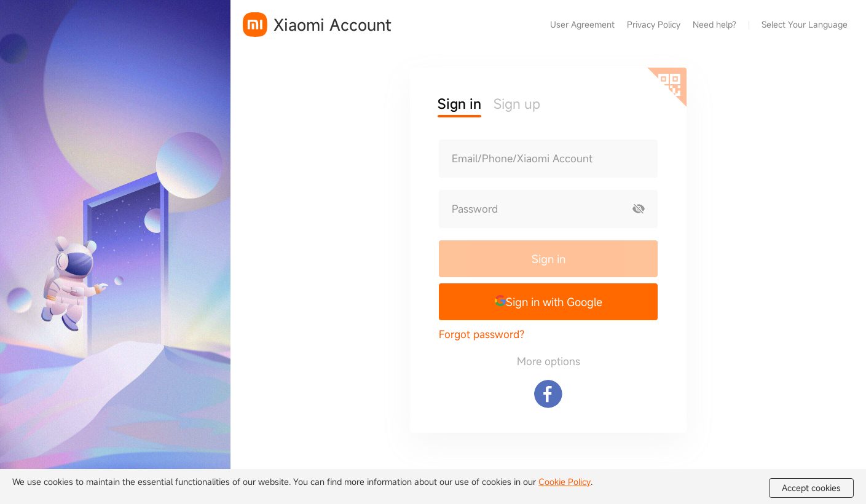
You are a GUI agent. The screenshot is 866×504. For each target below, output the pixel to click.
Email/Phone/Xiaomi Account (522, 159)
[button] (548, 302)
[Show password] (639, 209)
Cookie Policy (565, 482)
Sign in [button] (459, 104)
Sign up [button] (517, 104)
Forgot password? (482, 334)
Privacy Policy (654, 24)
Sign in (549, 259)
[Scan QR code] (667, 87)
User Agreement (582, 24)
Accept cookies (811, 488)
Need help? (714, 24)
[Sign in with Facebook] (548, 394)
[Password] (530, 209)
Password (475, 209)
